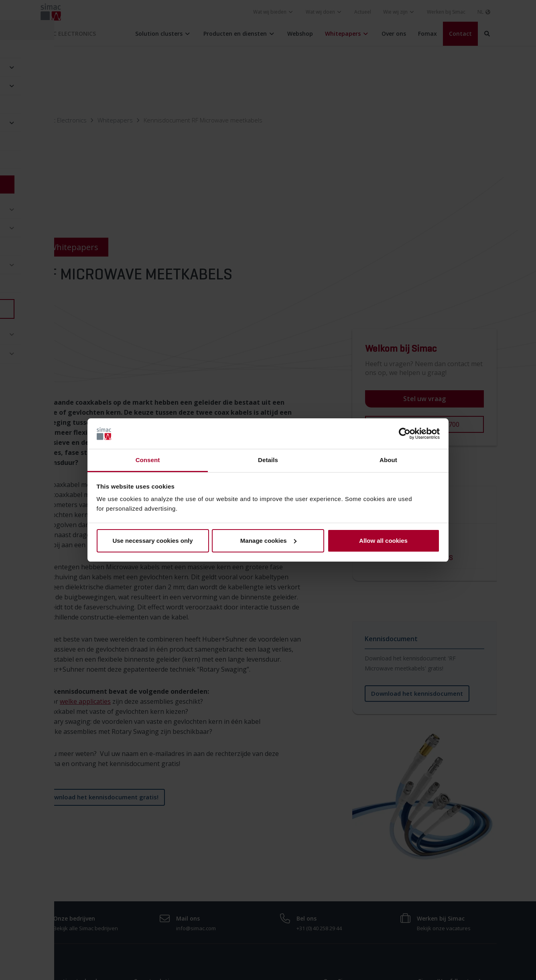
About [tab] (388, 460)
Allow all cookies (383, 541)
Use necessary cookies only (152, 541)
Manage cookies (268, 541)
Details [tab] (268, 460)
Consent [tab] (148, 460)
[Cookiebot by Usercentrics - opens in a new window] (405, 434)
